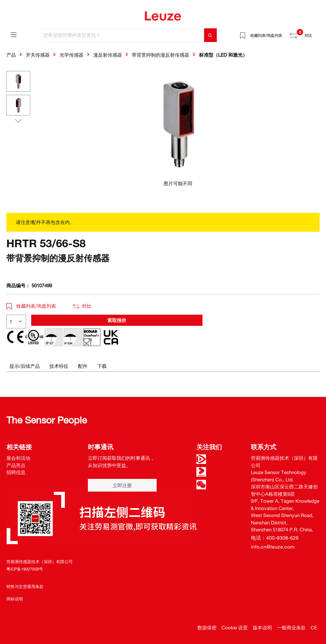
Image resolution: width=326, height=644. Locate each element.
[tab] (25, 366)
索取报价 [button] (117, 320)
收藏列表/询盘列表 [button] (31, 306)
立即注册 (122, 485)
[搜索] (210, 35)
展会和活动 (18, 458)
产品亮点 (16, 465)
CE (314, 627)
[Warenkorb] (316, 33)
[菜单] (14, 34)
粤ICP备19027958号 (25, 569)
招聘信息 (16, 472)
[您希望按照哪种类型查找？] (122, 35)
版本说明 (262, 627)
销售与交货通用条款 (25, 586)
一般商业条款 (291, 627)
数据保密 (207, 627)
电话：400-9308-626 (275, 538)
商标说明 (15, 599)
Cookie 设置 (235, 627)
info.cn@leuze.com (273, 547)
